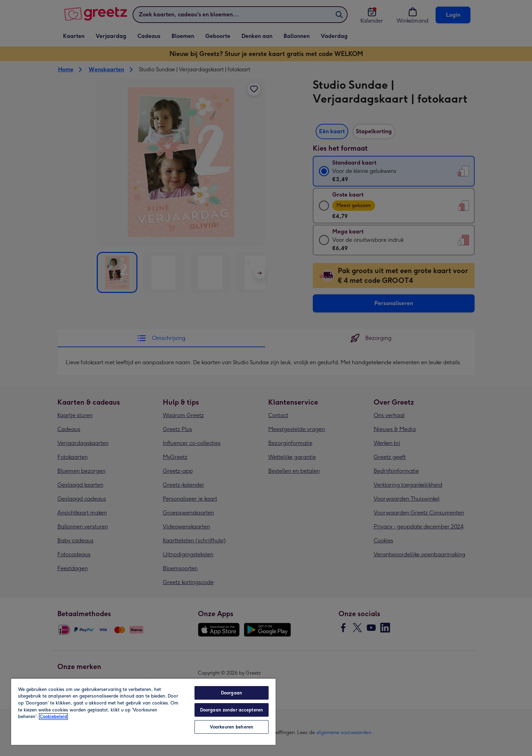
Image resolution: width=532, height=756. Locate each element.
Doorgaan (232, 693)
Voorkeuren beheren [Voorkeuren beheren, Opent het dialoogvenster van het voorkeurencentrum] (232, 727)
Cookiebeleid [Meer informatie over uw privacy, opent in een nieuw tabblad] (53, 717)
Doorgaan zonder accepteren (232, 710)
